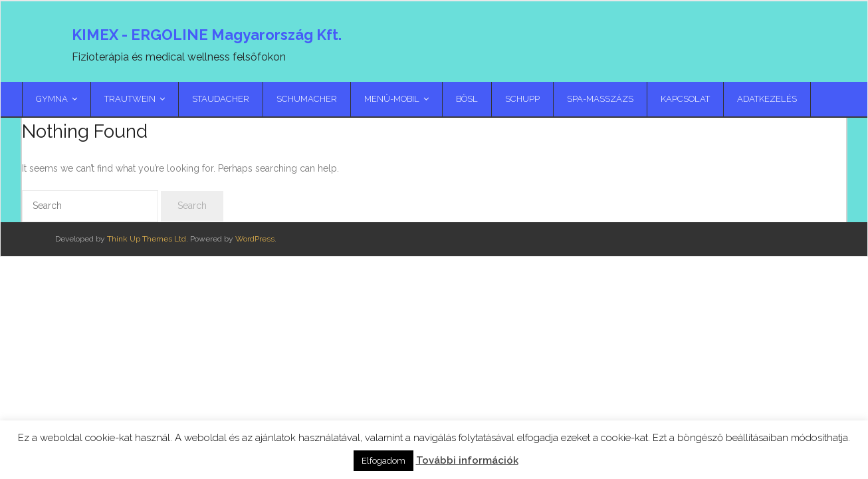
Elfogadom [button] (383, 461)
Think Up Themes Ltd (147, 239)
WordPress (255, 239)
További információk (467, 460)
